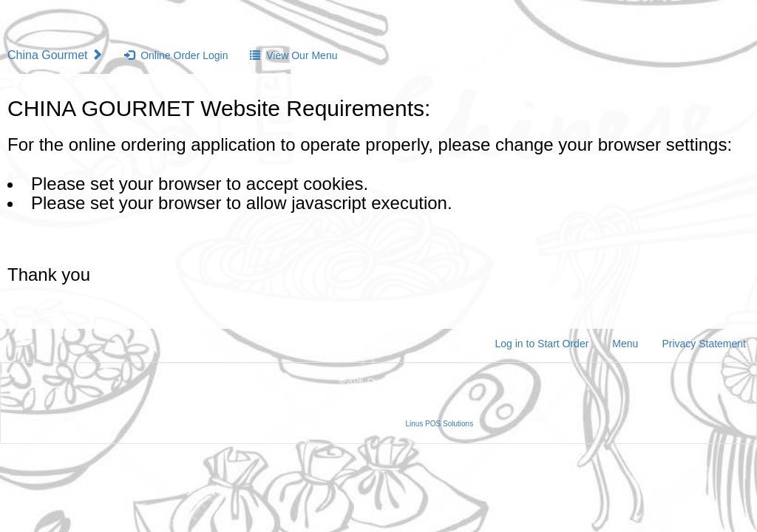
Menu (625, 344)
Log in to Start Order (542, 344)
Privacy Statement (704, 344)
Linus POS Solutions (439, 424)
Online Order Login (176, 55)
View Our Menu (293, 55)
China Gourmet (57, 55)
